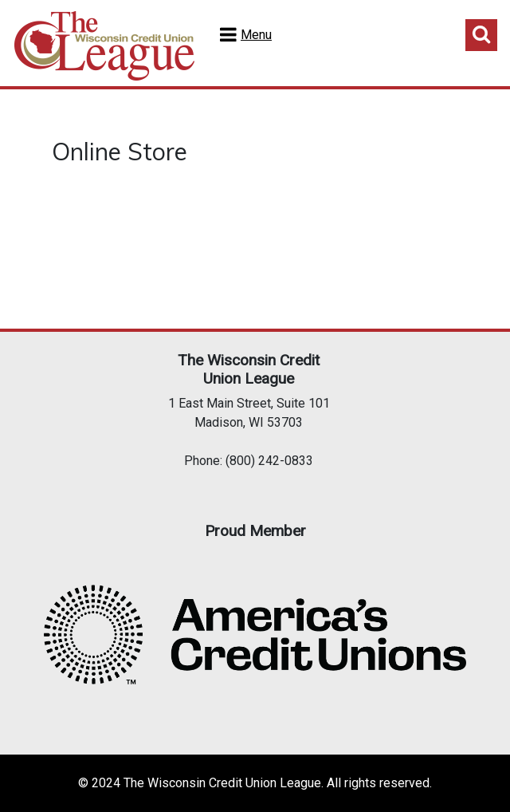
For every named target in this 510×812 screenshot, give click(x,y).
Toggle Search (481, 35)
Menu (256, 35)
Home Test (104, 46)
